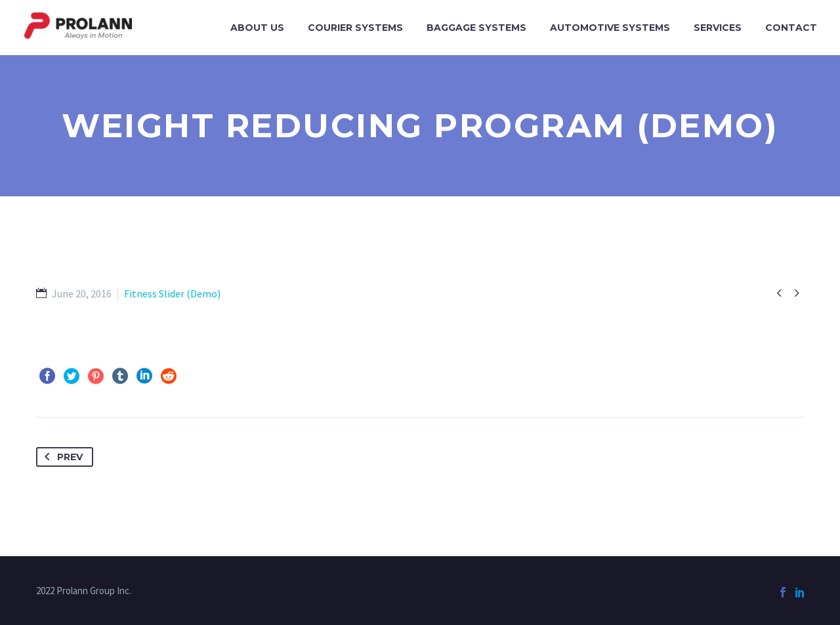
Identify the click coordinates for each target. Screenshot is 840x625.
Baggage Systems (476, 28)
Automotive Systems (610, 28)
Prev (61, 457)
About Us (257, 28)
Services (718, 28)
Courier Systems (355, 28)
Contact (791, 28)
